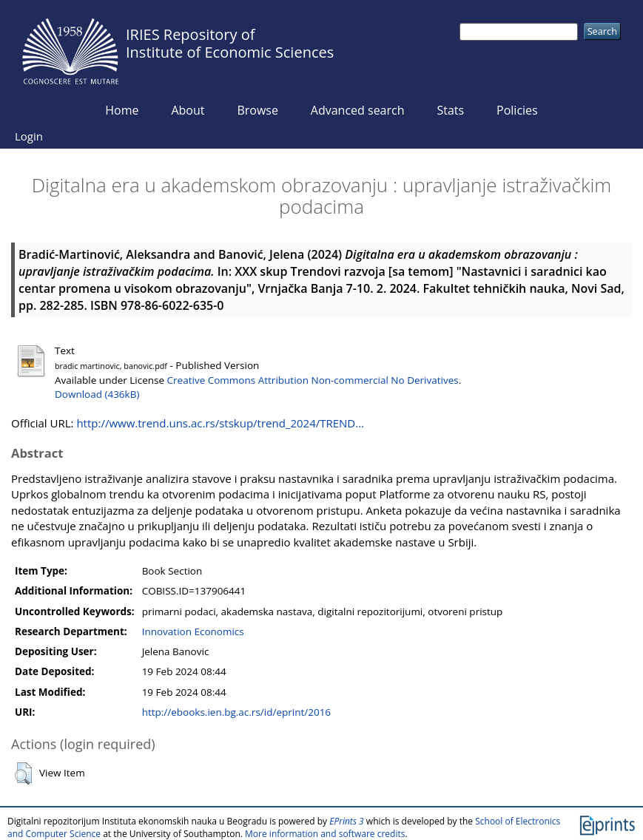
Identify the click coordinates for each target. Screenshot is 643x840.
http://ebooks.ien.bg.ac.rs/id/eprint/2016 (236, 712)
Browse (257, 110)
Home (122, 110)
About (188, 110)
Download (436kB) (97, 394)
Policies (517, 110)
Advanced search (358, 110)
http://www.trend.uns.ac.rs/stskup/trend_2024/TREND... (220, 423)
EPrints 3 (347, 821)
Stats (450, 110)
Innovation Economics (193, 631)
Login (29, 136)
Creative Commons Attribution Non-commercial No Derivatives (313, 380)
